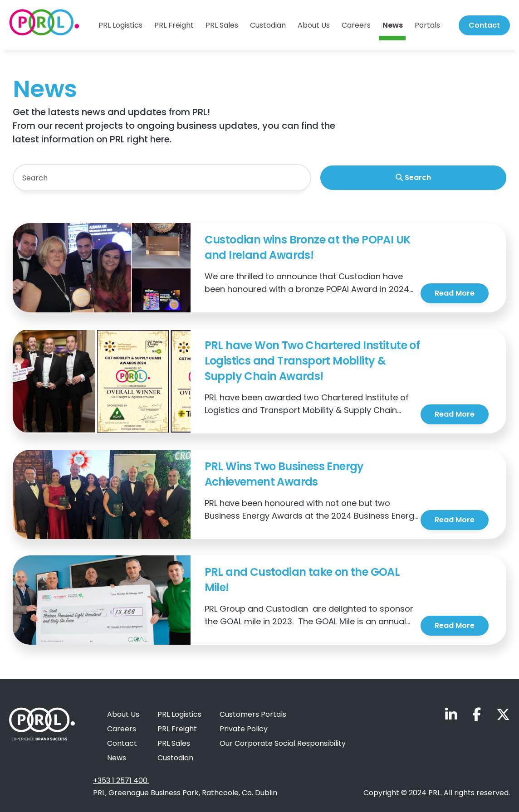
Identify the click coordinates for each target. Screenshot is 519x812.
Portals (427, 25)
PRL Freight (174, 25)
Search (413, 177)
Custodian (268, 25)
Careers (356, 25)
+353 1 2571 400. (121, 781)
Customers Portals (253, 714)
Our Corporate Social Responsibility (283, 743)
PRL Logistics (120, 25)
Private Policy (244, 729)
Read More (455, 293)
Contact (484, 25)
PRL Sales (222, 25)
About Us (314, 25)
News (393, 25)
